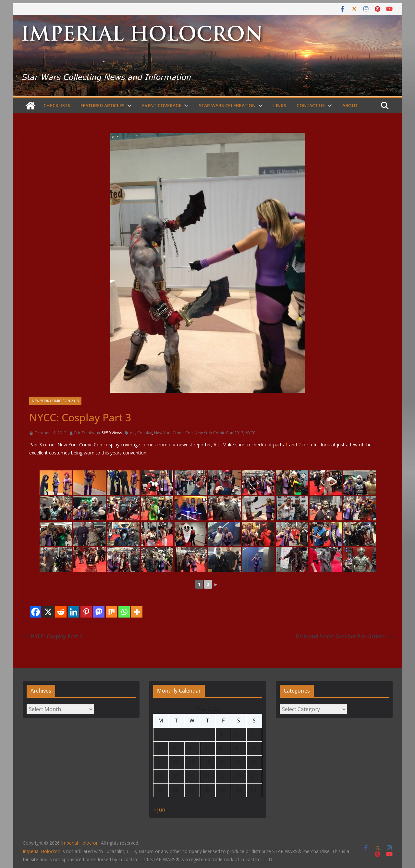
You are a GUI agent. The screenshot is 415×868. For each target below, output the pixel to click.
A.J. (133, 433)
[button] (128, 106)
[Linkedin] (73, 612)
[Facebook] (36, 612)
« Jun (159, 810)
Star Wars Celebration (227, 105)
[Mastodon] (99, 612)
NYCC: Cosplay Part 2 (52, 636)
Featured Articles (103, 105)
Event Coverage (162, 105)
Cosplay (145, 433)
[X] (48, 612)
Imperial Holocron (42, 851)
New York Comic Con (173, 433)
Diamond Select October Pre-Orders (344, 636)
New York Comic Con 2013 (55, 401)
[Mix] (111, 612)
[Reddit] (61, 612)
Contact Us (311, 105)
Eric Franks (84, 433)
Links (280, 105)
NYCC (250, 433)
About (350, 105)
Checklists (57, 105)
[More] (137, 612)
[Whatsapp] (124, 612)
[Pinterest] (86, 612)
